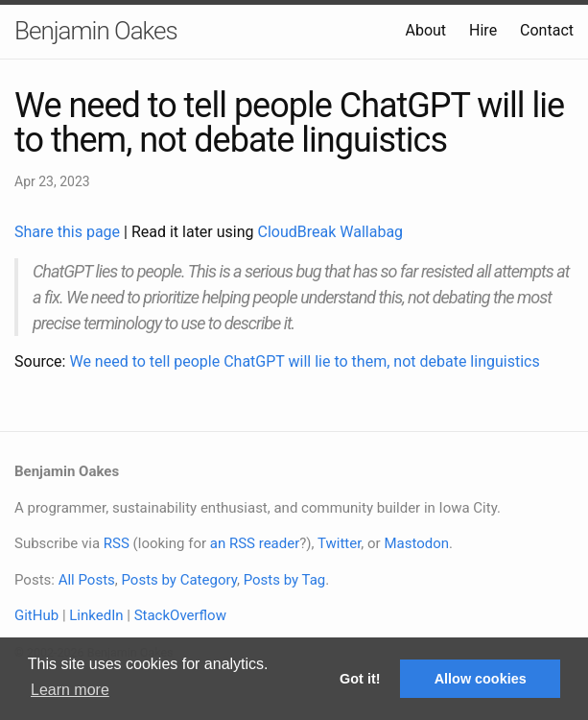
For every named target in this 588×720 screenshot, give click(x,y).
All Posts (87, 580)
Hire (483, 30)
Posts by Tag (285, 580)
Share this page (69, 232)
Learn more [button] (70, 690)
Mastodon (416, 543)
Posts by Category (178, 580)
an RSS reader (255, 543)
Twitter (339, 543)
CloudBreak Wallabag (331, 232)
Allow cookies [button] (481, 679)
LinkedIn (96, 615)
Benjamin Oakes (96, 31)
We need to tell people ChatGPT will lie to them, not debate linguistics (304, 361)
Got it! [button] (360, 679)
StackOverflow (180, 615)
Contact (547, 30)
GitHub (36, 615)
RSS (117, 543)
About (425, 30)
